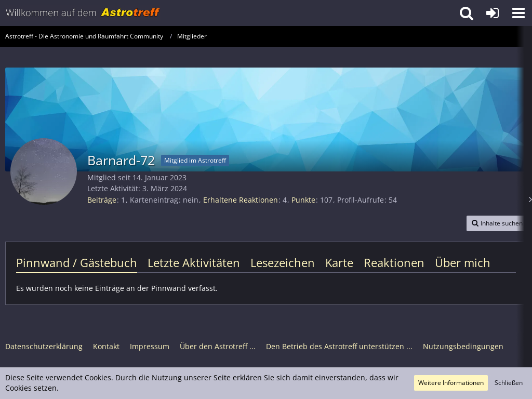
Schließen (509, 383)
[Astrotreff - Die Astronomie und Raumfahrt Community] (83, 13)
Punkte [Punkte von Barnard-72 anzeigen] (303, 200)
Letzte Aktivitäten (194, 262)
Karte (339, 262)
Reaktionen (394, 262)
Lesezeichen (283, 262)
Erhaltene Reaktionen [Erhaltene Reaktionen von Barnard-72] (241, 200)
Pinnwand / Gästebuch (77, 262)
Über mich (463, 262)
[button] (518, 13)
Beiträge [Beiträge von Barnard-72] (102, 200)
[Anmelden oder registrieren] (493, 13)
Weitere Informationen (451, 383)
